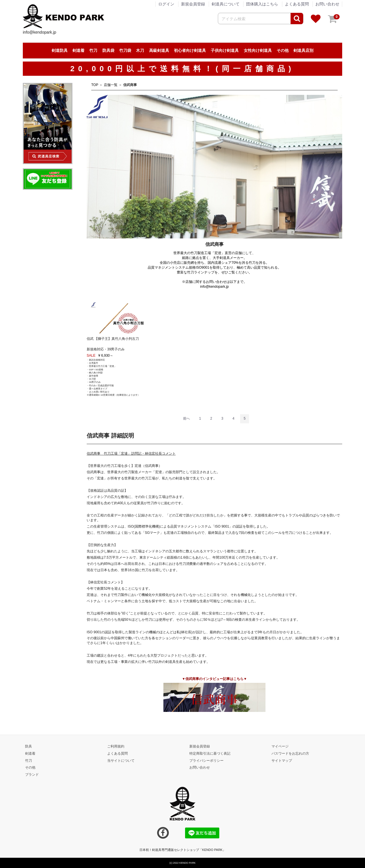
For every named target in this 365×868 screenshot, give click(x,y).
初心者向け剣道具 (190, 50)
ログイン (166, 4)
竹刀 (93, 50)
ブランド (32, 775)
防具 (29, 746)
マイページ (280, 746)
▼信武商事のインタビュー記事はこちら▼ (214, 679)
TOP (95, 85)
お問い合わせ (327, 4)
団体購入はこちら (262, 4)
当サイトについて (121, 760)
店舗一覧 (111, 85)
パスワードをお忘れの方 (290, 753)
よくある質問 (297, 4)
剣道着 (78, 50)
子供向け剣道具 (225, 50)
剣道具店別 (303, 50)
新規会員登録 (193, 4)
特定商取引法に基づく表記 (210, 753)
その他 (283, 50)
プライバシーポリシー (206, 760)
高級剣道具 (159, 50)
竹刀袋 (125, 50)
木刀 (140, 50)
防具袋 (108, 50)
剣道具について (226, 4)
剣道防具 (60, 50)
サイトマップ (282, 760)
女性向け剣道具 (258, 50)
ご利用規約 (116, 746)
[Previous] (186, 419)
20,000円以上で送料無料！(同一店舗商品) (183, 69)
